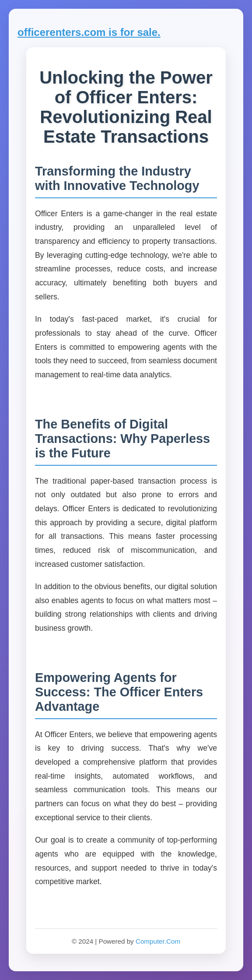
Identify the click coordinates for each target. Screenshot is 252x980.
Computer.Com (158, 941)
